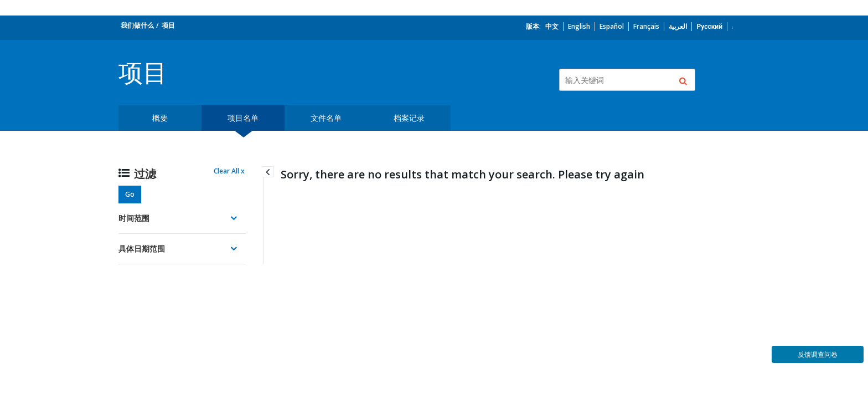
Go (130, 194)
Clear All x (229, 171)
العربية (678, 26)
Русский (709, 26)
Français (646, 26)
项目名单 (243, 118)
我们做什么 (137, 25)
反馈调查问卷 (818, 354)
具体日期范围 (142, 249)
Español (612, 26)
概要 (160, 118)
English (579, 26)
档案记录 (409, 118)
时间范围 (134, 218)
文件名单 (326, 118)
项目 (168, 25)
